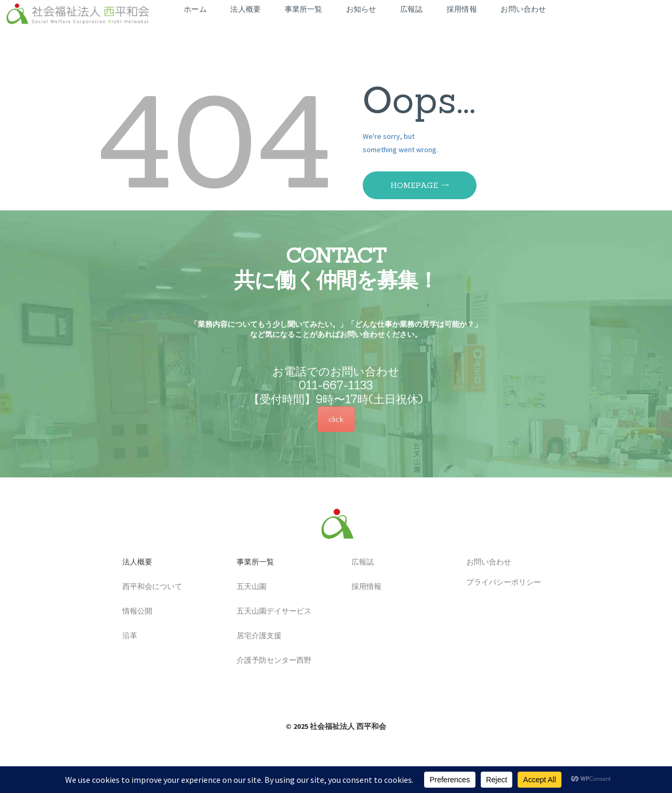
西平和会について (149, 587)
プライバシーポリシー (500, 582)
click (336, 419)
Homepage (414, 185)
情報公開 (134, 611)
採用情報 (363, 587)
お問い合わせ (485, 562)
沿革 (126, 636)
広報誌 (359, 562)
